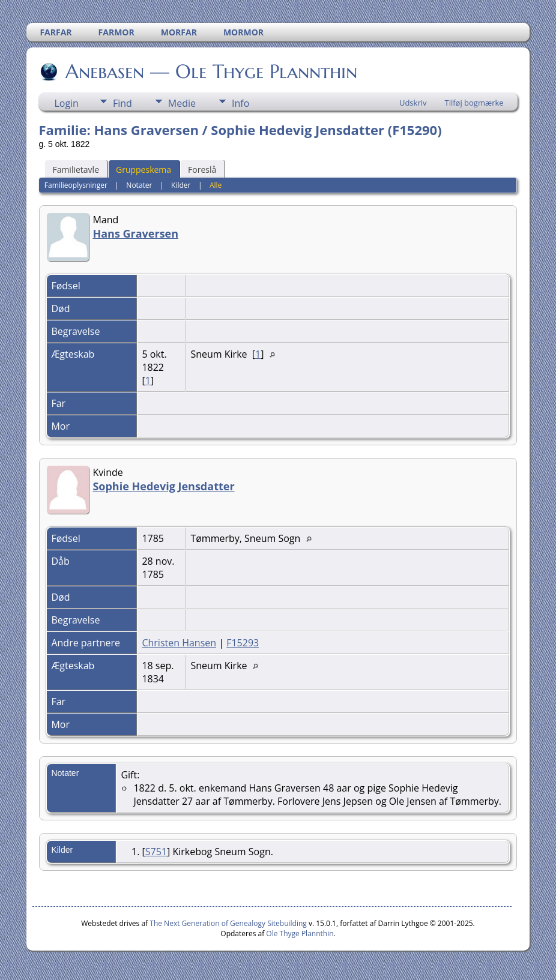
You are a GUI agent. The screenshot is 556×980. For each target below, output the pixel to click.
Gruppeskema (144, 170)
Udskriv (413, 103)
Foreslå (202, 170)
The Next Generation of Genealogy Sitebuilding (228, 923)
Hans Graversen (135, 233)
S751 (156, 852)
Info (240, 103)
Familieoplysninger (76, 185)
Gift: (130, 775)
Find (122, 103)
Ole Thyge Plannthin (300, 933)
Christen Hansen (179, 643)
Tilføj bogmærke (474, 103)
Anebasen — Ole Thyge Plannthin (210, 71)
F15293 (243, 643)
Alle (216, 185)
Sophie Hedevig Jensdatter (163, 486)
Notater (139, 185)
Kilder (181, 185)
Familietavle (76, 170)
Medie (182, 103)
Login (66, 103)
